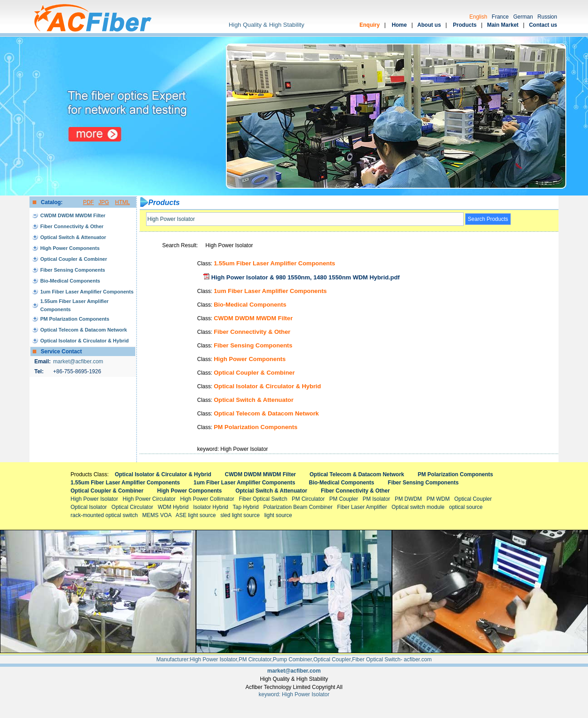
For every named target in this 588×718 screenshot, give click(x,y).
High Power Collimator (207, 499)
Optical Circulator (132, 507)
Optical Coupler (473, 499)
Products (465, 25)
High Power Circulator (149, 499)
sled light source (240, 515)
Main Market (502, 25)
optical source (466, 507)
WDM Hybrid (173, 507)
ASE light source (196, 515)
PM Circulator (308, 499)
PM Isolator (376, 499)
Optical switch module (418, 507)
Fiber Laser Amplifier (362, 507)
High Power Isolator (95, 499)
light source (278, 515)
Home (399, 25)
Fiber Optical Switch (263, 499)
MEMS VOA (157, 515)
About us (429, 25)
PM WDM (438, 499)
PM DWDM (408, 499)
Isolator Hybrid (211, 507)
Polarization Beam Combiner (298, 507)
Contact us (543, 25)
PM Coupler (344, 499)
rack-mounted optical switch (104, 515)
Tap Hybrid (246, 507)
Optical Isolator (89, 507)
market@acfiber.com (78, 361)
